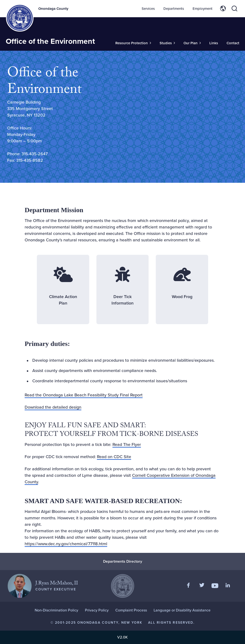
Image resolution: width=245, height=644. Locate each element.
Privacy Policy (97, 610)
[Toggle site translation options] (223, 9)
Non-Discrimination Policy (56, 610)
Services (148, 9)
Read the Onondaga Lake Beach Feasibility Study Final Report (84, 395)
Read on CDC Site (114, 457)
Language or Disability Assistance (182, 610)
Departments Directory (123, 561)
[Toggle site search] (234, 9)
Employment (203, 9)
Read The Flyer (127, 444)
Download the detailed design (53, 407)
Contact (233, 43)
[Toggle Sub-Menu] (133, 43)
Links (214, 43)
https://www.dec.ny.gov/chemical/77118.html (66, 544)
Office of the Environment (50, 41)
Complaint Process (131, 610)
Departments (174, 9)
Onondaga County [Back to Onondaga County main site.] (53, 9)
